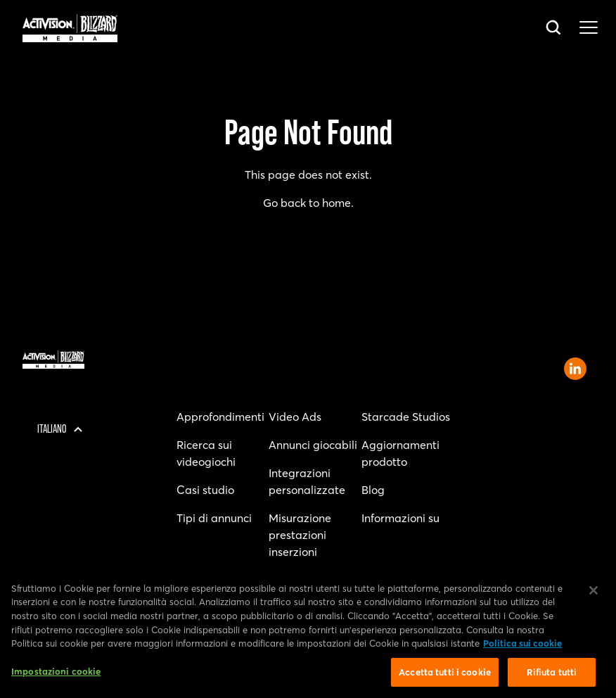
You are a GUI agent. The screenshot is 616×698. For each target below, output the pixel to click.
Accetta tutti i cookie (445, 675)
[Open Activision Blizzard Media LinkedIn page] (575, 369)
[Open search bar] (554, 28)
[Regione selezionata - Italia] (56, 429)
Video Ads (295, 417)
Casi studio (205, 490)
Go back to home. (308, 203)
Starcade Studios (406, 417)
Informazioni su (400, 518)
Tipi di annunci (214, 518)
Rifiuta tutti (552, 675)
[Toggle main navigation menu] (589, 28)
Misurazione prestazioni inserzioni (300, 535)
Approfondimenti (220, 417)
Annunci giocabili (313, 445)
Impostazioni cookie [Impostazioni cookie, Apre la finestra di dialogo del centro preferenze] (56, 675)
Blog (373, 490)
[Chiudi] (593, 594)
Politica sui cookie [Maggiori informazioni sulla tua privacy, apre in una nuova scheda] (522, 647)
